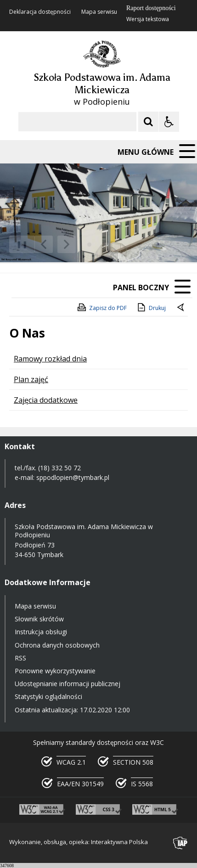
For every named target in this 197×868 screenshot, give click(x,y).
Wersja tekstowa (148, 19)
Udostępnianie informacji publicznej (68, 684)
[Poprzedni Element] (44, 244)
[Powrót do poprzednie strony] (181, 308)
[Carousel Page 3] (107, 245)
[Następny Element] (67, 244)
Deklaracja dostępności (40, 12)
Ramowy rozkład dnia (50, 359)
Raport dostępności (151, 8)
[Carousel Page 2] (98, 245)
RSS (20, 658)
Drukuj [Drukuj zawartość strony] (151, 307)
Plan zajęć (31, 379)
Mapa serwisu (99, 12)
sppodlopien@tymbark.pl (74, 477)
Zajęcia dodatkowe (46, 400)
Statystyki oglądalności (48, 696)
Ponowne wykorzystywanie (55, 671)
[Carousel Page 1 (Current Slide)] (89, 245)
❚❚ (19, 244)
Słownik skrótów (39, 619)
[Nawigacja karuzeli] (55, 244)
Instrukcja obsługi (41, 632)
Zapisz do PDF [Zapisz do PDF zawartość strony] (101, 307)
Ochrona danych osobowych (57, 645)
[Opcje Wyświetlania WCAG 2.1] (169, 122)
